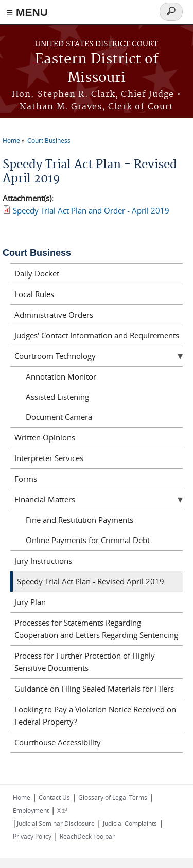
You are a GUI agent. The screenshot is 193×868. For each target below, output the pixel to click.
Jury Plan (30, 602)
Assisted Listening (57, 397)
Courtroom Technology (55, 356)
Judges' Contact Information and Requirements (97, 335)
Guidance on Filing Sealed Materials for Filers (94, 689)
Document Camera (59, 417)
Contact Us (54, 797)
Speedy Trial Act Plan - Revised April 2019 (91, 581)
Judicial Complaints (130, 823)
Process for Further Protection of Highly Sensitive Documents (85, 662)
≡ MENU (27, 12)
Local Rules (34, 294)
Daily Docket (37, 273)
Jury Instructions (43, 561)
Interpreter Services (49, 458)
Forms (26, 479)
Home (11, 140)
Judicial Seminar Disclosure (56, 823)
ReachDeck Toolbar (87, 836)
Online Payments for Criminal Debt (88, 540)
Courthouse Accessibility (58, 742)
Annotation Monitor (61, 376)
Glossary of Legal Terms (113, 797)
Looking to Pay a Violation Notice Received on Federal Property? (95, 715)
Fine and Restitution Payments (80, 520)
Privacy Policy (32, 836)
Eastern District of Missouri (97, 69)
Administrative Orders (54, 315)
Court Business (49, 140)
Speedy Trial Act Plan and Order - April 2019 (91, 210)
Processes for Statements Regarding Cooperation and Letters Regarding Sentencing (96, 629)
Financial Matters (45, 499)
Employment (31, 810)
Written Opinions (45, 437)
